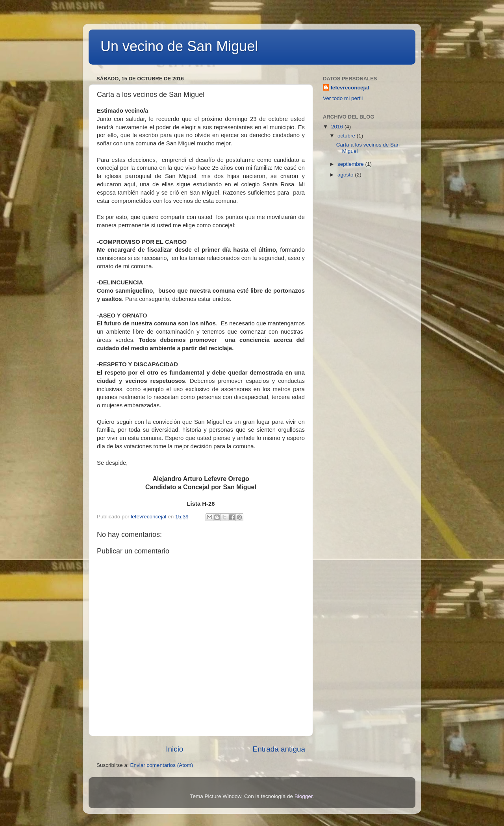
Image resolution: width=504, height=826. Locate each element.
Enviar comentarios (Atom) (162, 765)
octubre (347, 136)
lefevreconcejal (350, 88)
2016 (338, 127)
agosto (346, 175)
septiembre (351, 164)
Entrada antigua (279, 749)
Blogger (304, 796)
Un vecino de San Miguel (179, 46)
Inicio (174, 749)
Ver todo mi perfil (343, 98)
